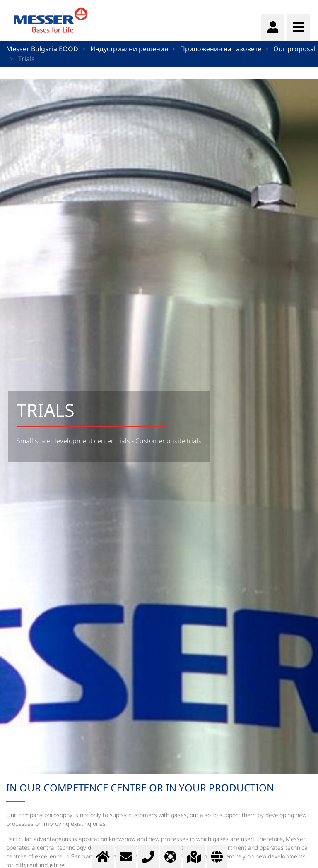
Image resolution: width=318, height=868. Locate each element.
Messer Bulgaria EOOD (42, 49)
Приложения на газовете (221, 49)
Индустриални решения (129, 49)
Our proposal (294, 49)
